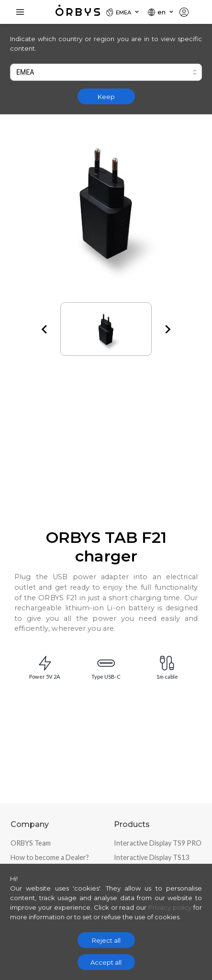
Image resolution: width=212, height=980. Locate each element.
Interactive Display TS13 (151, 857)
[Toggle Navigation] (20, 12)
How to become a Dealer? (50, 857)
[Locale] (123, 12)
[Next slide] (167, 329)
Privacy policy (170, 907)
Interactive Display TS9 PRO (158, 843)
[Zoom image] (106, 204)
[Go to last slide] (45, 329)
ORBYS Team (31, 843)
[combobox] (106, 72)
